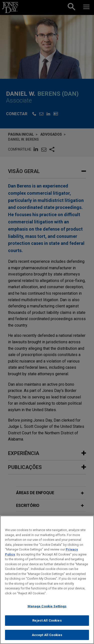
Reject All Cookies (47, 624)
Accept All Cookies (47, 638)
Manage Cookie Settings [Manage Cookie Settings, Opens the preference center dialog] (47, 609)
